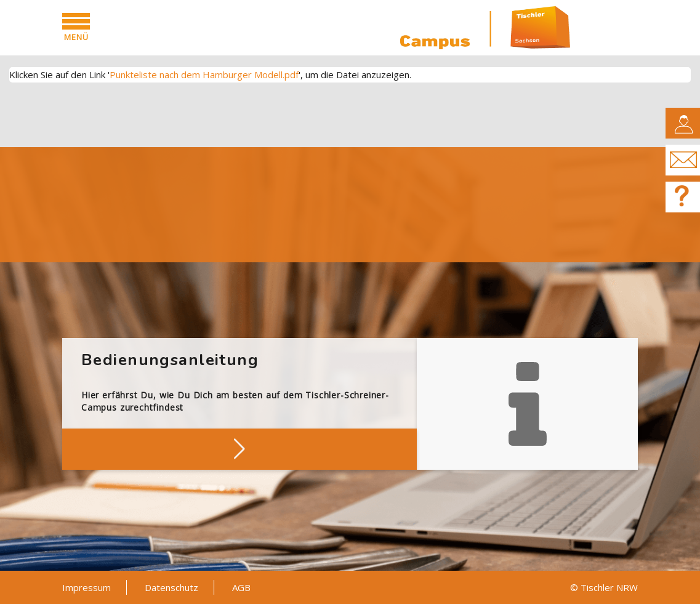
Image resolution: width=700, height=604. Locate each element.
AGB (241, 587)
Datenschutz (171, 587)
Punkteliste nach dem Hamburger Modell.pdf (204, 74)
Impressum (86, 587)
